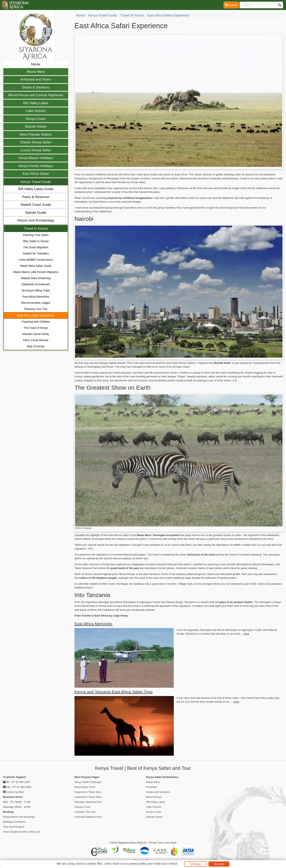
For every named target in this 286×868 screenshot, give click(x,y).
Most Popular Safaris (36, 134)
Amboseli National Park (88, 817)
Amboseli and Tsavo (36, 79)
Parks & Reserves (36, 197)
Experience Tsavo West (88, 797)
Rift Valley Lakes (36, 103)
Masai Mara (36, 72)
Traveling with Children (36, 322)
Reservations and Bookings (19, 817)
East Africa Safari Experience (36, 315)
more (246, 634)
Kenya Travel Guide (36, 182)
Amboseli (151, 787)
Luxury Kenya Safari (36, 150)
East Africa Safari (36, 174)
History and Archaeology (36, 220)
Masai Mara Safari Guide (36, 266)
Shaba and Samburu (158, 792)
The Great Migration (36, 247)
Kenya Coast (36, 119)
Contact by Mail (15, 792)
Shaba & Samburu (36, 87)
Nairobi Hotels (36, 127)
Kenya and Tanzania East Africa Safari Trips (114, 692)
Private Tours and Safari (163, 843)
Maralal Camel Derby (36, 334)
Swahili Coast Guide (36, 205)
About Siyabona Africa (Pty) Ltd (21, 832)
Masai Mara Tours (85, 787)
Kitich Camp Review (36, 340)
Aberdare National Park (88, 802)
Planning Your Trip (36, 309)
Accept (219, 864)
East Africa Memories (36, 297)
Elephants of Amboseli (36, 284)
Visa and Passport (14, 827)
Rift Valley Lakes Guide (36, 189)
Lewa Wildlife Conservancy (36, 260)
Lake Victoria (36, 111)
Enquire (232, 5)
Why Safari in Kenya (36, 241)
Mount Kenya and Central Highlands (36, 95)
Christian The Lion (85, 812)
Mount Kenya (154, 797)
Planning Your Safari (36, 235)
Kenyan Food (82, 807)
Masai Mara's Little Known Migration (36, 272)
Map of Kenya (36, 346)
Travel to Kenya (36, 229)
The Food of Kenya (36, 328)
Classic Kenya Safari (36, 142)
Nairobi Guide (36, 213)
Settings (195, 864)
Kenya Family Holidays (36, 166)
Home (36, 64)
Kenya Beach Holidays (36, 158)
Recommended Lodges (36, 303)
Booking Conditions (14, 822)
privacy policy (138, 864)
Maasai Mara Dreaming (36, 278)
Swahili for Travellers (36, 253)
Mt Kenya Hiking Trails (36, 290)
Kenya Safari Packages (88, 782)
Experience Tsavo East (88, 792)
